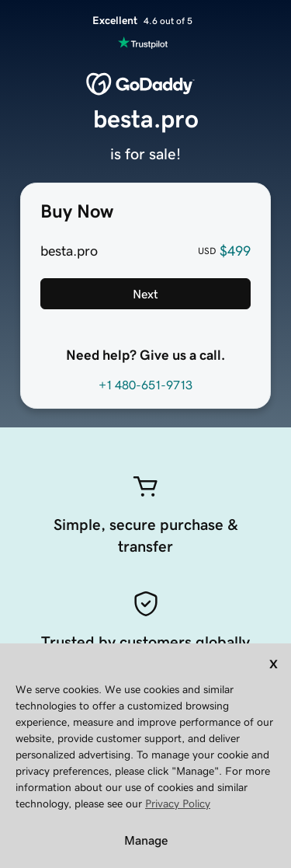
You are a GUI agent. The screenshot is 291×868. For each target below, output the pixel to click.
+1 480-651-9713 (145, 385)
